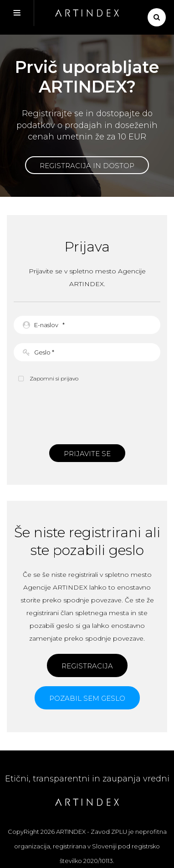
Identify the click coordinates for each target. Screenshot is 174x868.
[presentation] (87, 412)
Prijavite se (87, 454)
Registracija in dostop (87, 166)
